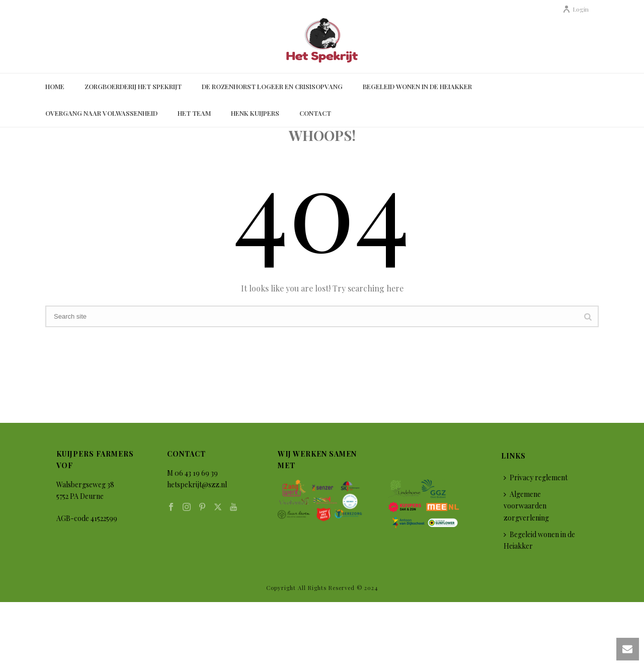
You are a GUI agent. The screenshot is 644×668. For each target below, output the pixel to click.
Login (576, 9)
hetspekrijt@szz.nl (197, 485)
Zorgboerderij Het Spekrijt (133, 86)
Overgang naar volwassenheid (101, 113)
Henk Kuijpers (255, 113)
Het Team (194, 113)
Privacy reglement (536, 477)
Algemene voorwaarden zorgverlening (526, 506)
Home (55, 86)
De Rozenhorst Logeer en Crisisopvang (272, 86)
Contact (315, 113)
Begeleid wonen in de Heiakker (417, 86)
